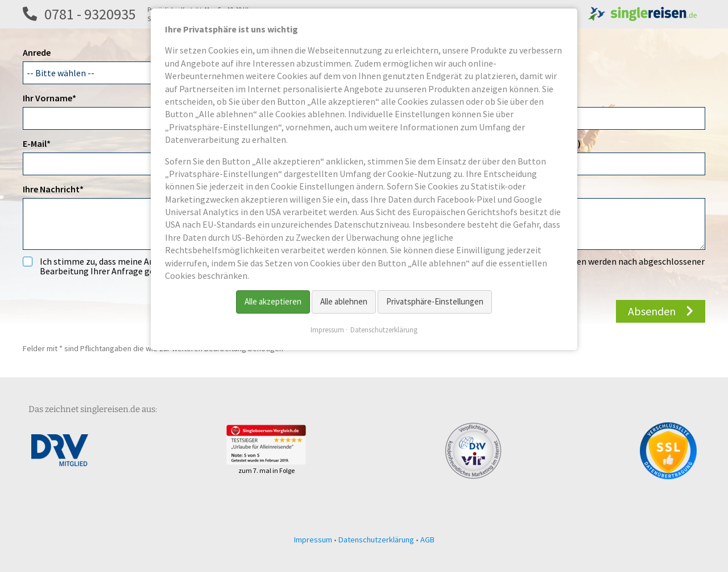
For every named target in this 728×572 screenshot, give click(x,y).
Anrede (37, 52)
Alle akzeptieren (273, 301)
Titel (495, 98)
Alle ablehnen (344, 301)
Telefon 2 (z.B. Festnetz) (533, 143)
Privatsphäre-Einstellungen (435, 301)
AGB (427, 540)
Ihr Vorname (49, 97)
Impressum (313, 540)
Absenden (652, 311)
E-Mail (44, 143)
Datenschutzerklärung (376, 540)
